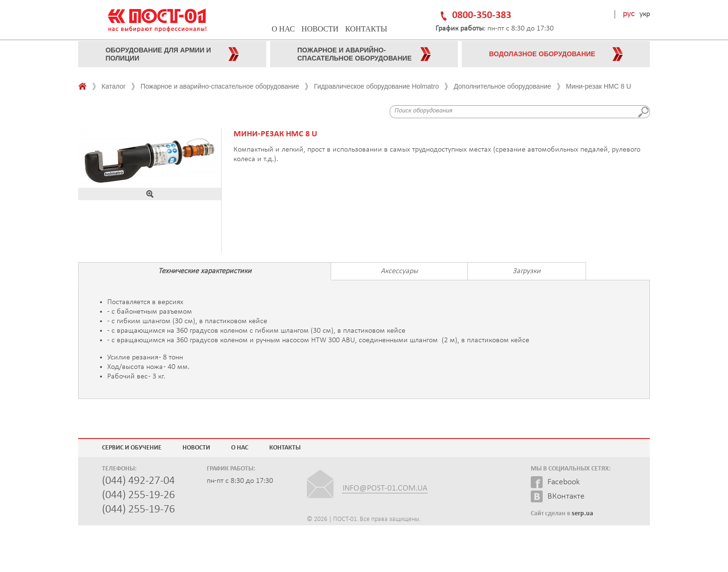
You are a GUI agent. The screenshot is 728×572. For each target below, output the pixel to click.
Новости (320, 29)
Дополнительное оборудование (502, 86)
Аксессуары (399, 271)
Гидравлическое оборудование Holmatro (376, 86)
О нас (283, 29)
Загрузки (527, 271)
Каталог (114, 86)
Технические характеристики (205, 271)
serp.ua (582, 514)
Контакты (366, 29)
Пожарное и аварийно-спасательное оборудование (220, 86)
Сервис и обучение (132, 448)
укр (645, 14)
